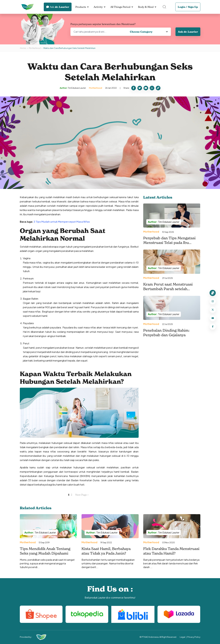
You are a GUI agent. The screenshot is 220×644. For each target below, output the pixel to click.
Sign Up (193, 7)
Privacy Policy (194, 637)
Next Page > (82, 495)
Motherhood (35, 48)
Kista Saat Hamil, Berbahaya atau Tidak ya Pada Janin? (106, 551)
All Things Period (120, 7)
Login (182, 7)
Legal (182, 637)
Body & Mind (146, 7)
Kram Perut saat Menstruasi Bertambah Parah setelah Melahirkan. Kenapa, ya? (168, 289)
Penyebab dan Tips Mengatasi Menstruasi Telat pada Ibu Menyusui (169, 243)
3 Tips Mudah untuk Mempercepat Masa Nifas (62, 222)
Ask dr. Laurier (188, 32)
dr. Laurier (58, 7)
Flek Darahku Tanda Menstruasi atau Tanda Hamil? (171, 551)
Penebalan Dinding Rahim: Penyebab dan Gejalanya (166, 333)
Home (23, 48)
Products (81, 7)
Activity (98, 7)
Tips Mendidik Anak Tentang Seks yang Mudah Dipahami (45, 551)
